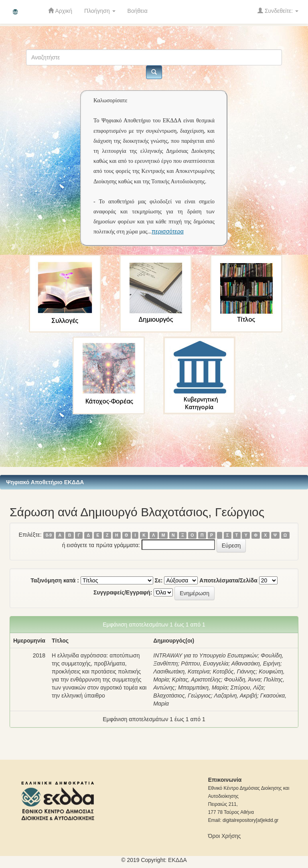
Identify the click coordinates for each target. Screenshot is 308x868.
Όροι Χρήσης (225, 836)
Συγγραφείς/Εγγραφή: (123, 592)
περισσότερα (168, 231)
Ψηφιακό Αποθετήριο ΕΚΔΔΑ (45, 482)
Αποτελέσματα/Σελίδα (228, 580)
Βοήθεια (138, 11)
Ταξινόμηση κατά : (55, 580)
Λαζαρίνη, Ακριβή (236, 696)
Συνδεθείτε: (278, 11)
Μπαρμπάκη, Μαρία (203, 688)
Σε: (159, 580)
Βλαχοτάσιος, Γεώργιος (182, 696)
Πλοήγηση (100, 11)
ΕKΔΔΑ (177, 860)
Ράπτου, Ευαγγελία (205, 663)
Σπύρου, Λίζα (247, 688)
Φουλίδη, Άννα (242, 679)
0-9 (49, 535)
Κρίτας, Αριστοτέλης (197, 679)
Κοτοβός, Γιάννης (234, 671)
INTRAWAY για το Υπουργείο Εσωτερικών (205, 655)
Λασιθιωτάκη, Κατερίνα (181, 671)
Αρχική (60, 11)
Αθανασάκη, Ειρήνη (256, 663)
